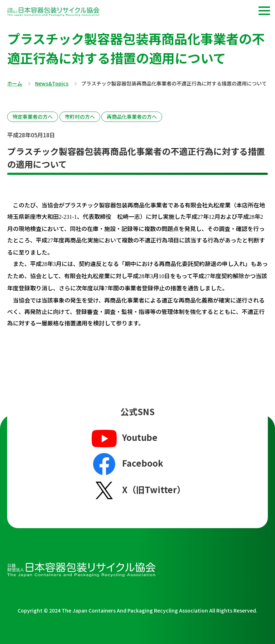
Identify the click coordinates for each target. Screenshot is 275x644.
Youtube (124, 438)
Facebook (127, 464)
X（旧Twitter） (138, 490)
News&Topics (52, 84)
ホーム (15, 84)
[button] (264, 11)
